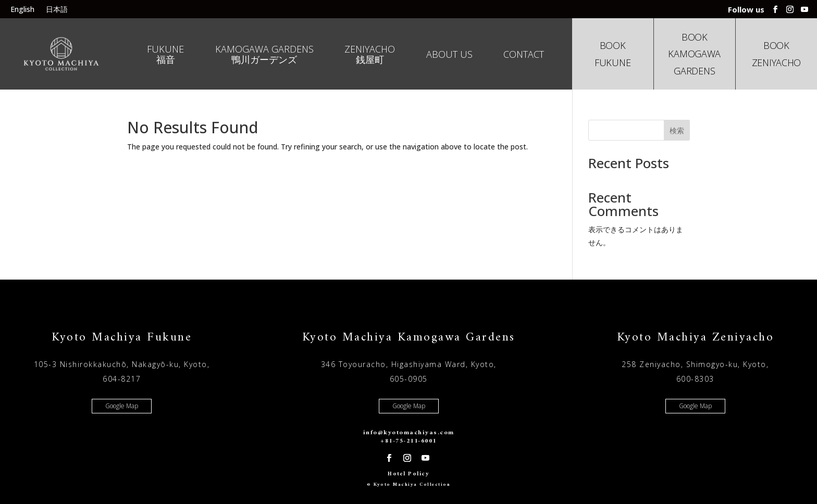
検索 (677, 130)
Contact (524, 55)
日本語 (57, 10)
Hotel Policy (408, 474)
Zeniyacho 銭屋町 (370, 55)
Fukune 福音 (165, 55)
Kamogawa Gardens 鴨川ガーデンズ (264, 55)
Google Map (122, 406)
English (22, 10)
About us (449, 55)
